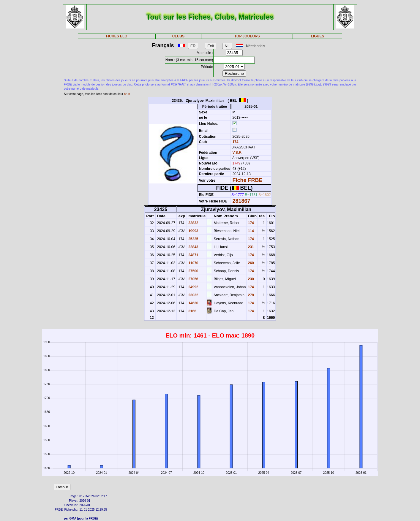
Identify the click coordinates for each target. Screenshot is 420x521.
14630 (193, 303)
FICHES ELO (117, 36)
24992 (193, 287)
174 (235, 142)
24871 (193, 255)
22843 (193, 247)
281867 (241, 201)
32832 (193, 223)
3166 (192, 311)
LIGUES (318, 36)
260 (250, 263)
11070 (193, 263)
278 (250, 295)
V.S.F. (237, 153)
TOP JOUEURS (247, 36)
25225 (193, 239)
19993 (193, 231)
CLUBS (178, 36)
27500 (193, 271)
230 (250, 279)
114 (250, 231)
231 (250, 247)
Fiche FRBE (247, 180)
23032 (193, 295)
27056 (193, 279)
